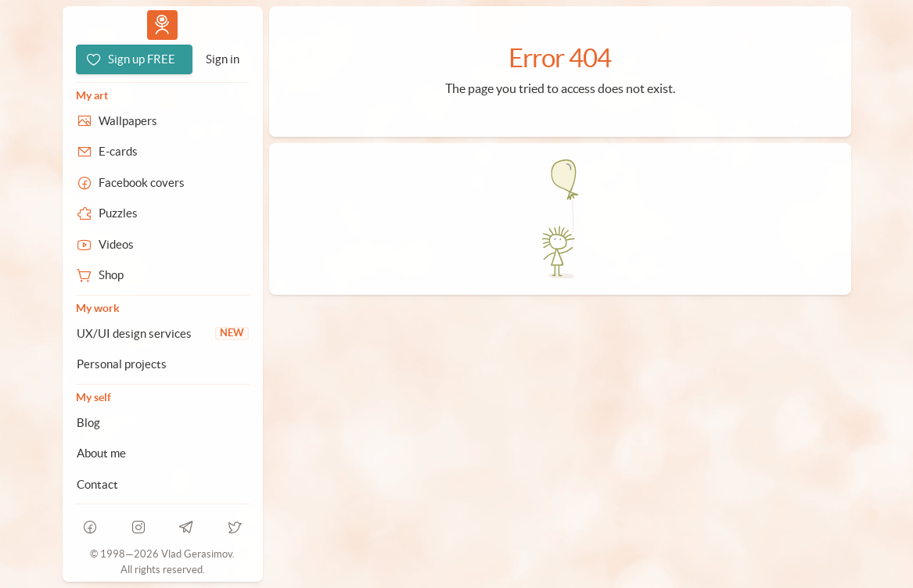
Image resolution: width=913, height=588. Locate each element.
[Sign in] (223, 59)
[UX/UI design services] (163, 334)
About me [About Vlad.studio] (101, 453)
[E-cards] (163, 152)
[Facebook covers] (163, 183)
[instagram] (138, 527)
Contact (97, 484)
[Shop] (163, 275)
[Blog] (163, 423)
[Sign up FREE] (134, 59)
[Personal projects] (163, 364)
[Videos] (163, 245)
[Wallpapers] (163, 121)
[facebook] (91, 527)
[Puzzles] (163, 213)
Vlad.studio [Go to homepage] (162, 25)
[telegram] (187, 527)
